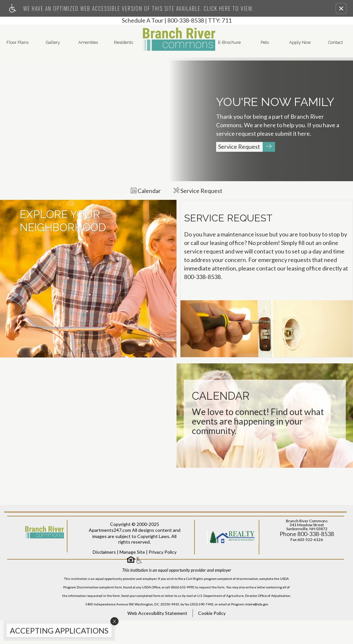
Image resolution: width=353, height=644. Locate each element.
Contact (335, 42)
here (304, 134)
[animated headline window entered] (57, 632)
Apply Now (300, 42)
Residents (123, 42)
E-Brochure (229, 42)
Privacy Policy (163, 575)
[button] (341, 9)
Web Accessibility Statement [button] (157, 637)
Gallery (53, 42)
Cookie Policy (212, 637)
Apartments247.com (110, 554)
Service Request (247, 147)
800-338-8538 (199, 21)
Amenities (88, 42)
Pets (265, 42)
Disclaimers (104, 575)
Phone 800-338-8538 (307, 557)
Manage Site (132, 575)
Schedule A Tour (143, 21)
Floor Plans (18, 42)
